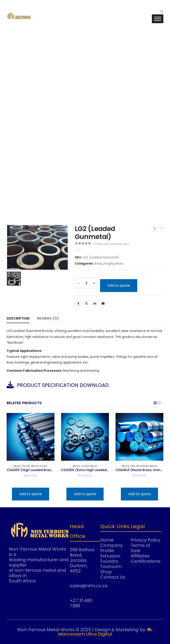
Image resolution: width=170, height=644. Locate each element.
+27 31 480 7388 (81, 603)
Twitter (87, 303)
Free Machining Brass (144, 466)
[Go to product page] (31, 437)
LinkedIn (95, 303)
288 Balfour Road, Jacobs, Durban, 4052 (82, 560)
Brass (98, 264)
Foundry (109, 561)
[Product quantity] (86, 283)
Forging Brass (114, 264)
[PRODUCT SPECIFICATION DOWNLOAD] (85, 385)
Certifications (146, 561)
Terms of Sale (140, 548)
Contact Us (113, 577)
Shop (106, 572)
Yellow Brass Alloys (35, 466)
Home (107, 540)
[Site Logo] (19, 16)
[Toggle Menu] (158, 19)
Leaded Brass (89, 466)
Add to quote (119, 285)
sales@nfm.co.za (89, 586)
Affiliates (140, 556)
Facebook (78, 303)
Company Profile (112, 548)
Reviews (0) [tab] (48, 318)
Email (103, 303)
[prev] (155, 229)
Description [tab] (18, 318)
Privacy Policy (145, 540)
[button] (161, 12)
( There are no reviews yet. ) (111, 244)
